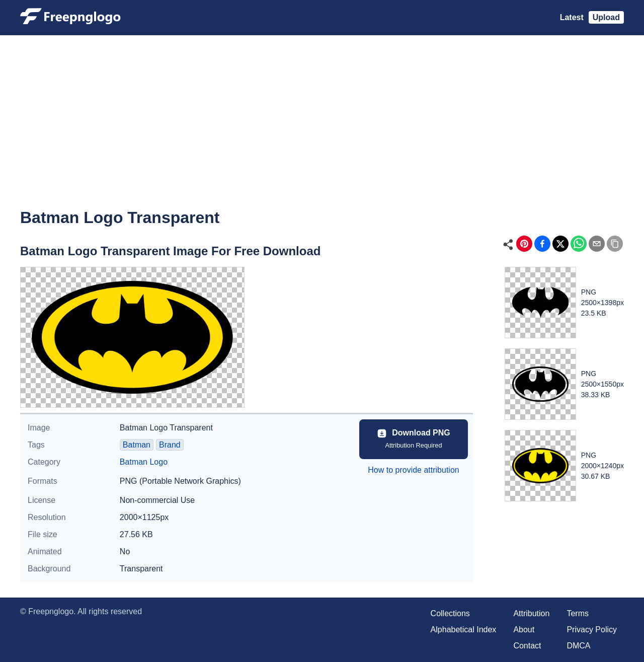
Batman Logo (144, 462)
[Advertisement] (322, 129)
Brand (170, 445)
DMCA (578, 646)
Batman (137, 445)
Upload (606, 17)
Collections (450, 613)
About (524, 630)
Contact (527, 646)
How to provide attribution (413, 470)
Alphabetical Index (464, 630)
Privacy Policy (592, 630)
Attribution (531, 613)
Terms (578, 613)
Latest (572, 17)
